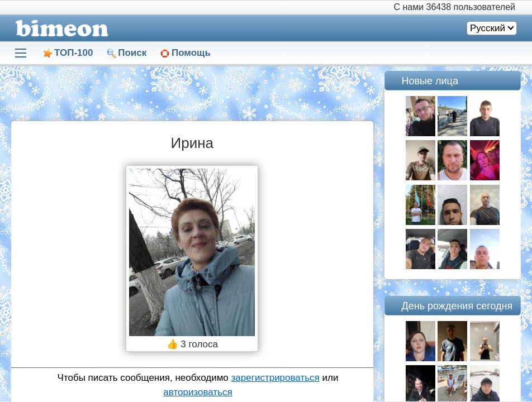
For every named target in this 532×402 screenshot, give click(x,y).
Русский (488, 28)
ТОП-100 (73, 53)
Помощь (191, 53)
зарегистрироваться (275, 378)
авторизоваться (198, 392)
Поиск (132, 53)
